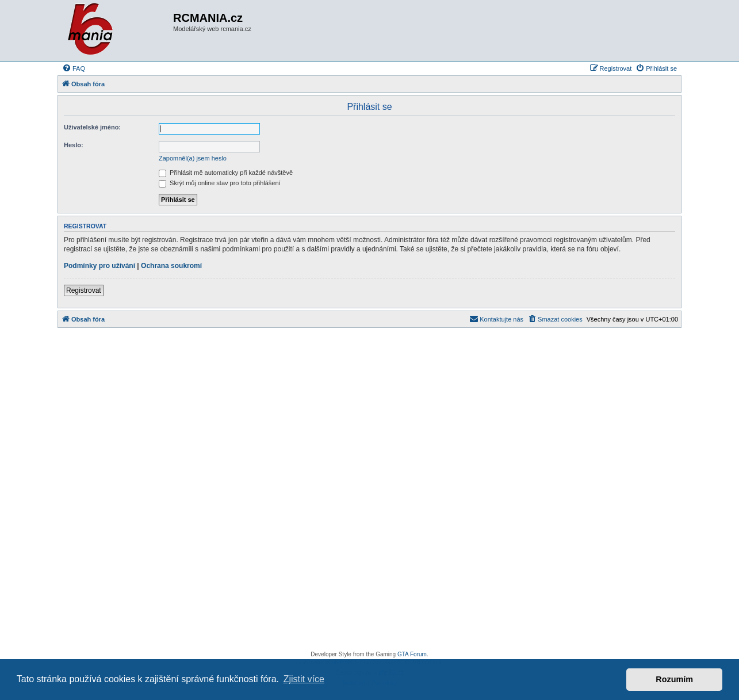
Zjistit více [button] (304, 679)
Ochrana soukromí (171, 266)
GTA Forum (412, 654)
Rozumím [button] (674, 679)
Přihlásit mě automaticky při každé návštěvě (226, 173)
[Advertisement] (369, 492)
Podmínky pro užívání (99, 266)
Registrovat (84, 290)
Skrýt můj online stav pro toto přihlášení (220, 183)
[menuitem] (74, 68)
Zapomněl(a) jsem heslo (193, 158)
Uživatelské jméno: (92, 127)
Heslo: (74, 145)
